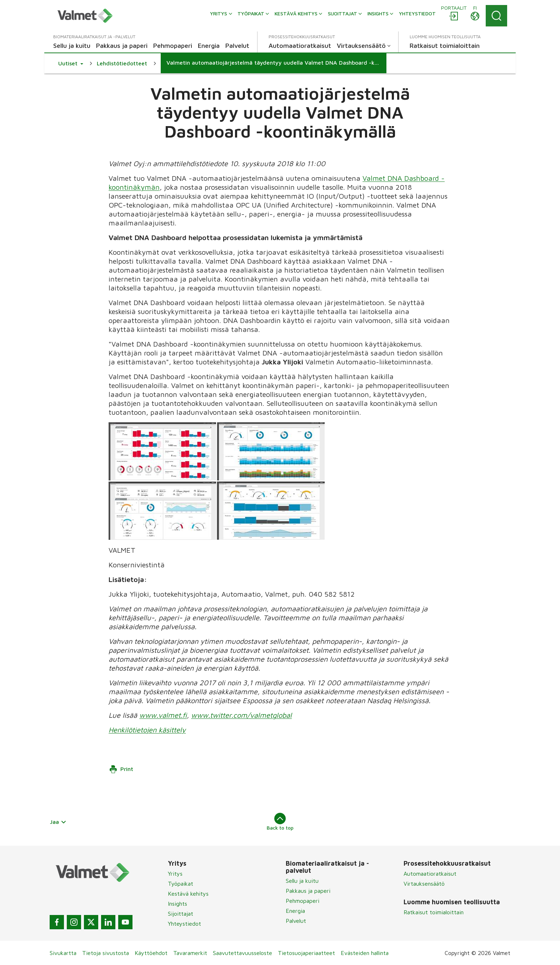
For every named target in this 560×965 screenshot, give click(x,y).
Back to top (280, 822)
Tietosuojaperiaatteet (306, 953)
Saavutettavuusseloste (242, 953)
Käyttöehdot (151, 953)
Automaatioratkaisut (430, 874)
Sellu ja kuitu (302, 881)
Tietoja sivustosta (106, 953)
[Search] (496, 16)
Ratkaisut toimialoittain (434, 912)
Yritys (175, 874)
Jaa (58, 822)
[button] (71, 63)
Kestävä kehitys (188, 894)
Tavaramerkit (190, 953)
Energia (295, 911)
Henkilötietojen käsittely (147, 730)
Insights (177, 904)
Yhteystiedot (184, 924)
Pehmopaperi (302, 901)
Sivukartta (63, 953)
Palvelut (296, 921)
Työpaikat (181, 884)
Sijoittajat (181, 914)
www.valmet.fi (163, 715)
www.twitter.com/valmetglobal (241, 715)
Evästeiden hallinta (365, 953)
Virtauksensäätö (424, 884)
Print (121, 769)
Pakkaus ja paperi (308, 891)
